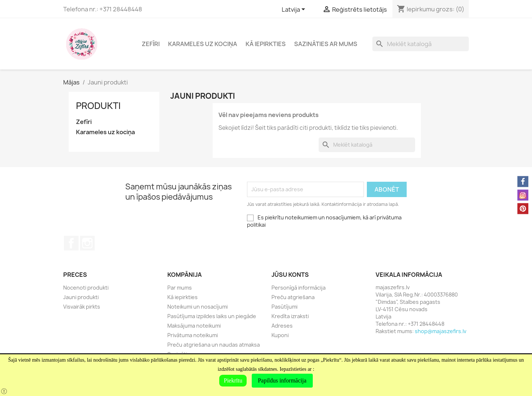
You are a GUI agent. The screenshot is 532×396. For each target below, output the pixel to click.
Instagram (87, 243)
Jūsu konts (290, 275)
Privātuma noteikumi (193, 335)
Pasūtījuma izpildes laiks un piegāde (212, 316)
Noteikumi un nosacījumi (197, 307)
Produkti (98, 106)
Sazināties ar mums (326, 44)
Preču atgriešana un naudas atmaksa (214, 345)
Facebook (71, 243)
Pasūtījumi (284, 307)
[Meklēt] (421, 44)
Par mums (180, 288)
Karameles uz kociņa (203, 44)
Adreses (282, 326)
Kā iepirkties (266, 44)
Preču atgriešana (293, 297)
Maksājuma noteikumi (194, 326)
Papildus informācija (282, 380)
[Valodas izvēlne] (295, 10)
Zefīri (151, 44)
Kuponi (280, 335)
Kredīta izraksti (290, 316)
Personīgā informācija (299, 288)
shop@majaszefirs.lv (440, 331)
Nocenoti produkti (86, 288)
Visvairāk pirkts (82, 307)
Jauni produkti (81, 297)
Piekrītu (233, 380)
